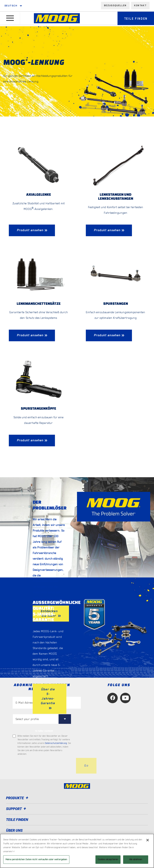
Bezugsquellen (115, 5)
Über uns (14, 831)
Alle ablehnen (136, 859)
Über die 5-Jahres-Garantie (48, 697)
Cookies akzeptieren (108, 859)
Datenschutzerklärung (56, 744)
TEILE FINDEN (17, 820)
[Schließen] (148, 840)
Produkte (18, 799)
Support (17, 809)
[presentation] (43, 766)
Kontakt (140, 5)
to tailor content (44, 731)
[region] (77, 851)
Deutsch (11, 6)
